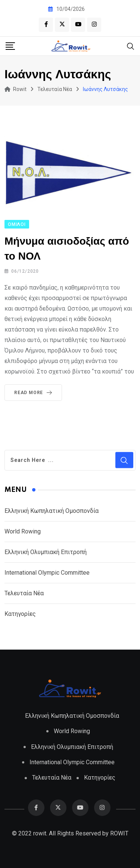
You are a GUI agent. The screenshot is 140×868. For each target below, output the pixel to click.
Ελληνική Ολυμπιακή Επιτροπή (46, 552)
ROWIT (119, 833)
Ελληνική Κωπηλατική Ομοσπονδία (52, 510)
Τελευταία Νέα (24, 593)
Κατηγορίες (20, 613)
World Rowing (23, 531)
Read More (35, 393)
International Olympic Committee (47, 572)
